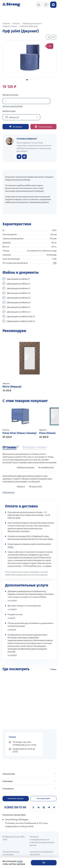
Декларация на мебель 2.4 (17, 302)
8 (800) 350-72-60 (15, 807)
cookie (20, 861)
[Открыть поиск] (39, 5)
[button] (27, 80)
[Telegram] (49, 807)
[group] (29, 59)
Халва (10, 547)
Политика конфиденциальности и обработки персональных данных (42, 841)
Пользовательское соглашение (11, 853)
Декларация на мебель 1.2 (16, 284)
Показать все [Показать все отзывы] (8, 492)
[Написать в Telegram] (19, 157)
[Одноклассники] (33, 807)
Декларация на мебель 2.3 (17, 298)
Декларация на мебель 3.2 (17, 312)
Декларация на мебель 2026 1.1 (19, 316)
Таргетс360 (35, 854)
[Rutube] (54, 807)
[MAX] (44, 807)
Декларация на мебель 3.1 (16, 307)
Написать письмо (16, 798)
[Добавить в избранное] (54, 37)
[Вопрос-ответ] (36, 447)
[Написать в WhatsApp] (24, 157)
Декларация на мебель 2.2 (17, 293)
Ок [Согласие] (44, 863)
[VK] (39, 807)
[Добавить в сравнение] (49, 37)
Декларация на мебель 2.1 (16, 288)
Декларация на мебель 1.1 (16, 279)
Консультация (43, 798)
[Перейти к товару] (29, 364)
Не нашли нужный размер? (13, 106)
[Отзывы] (10, 447)
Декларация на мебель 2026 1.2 (19, 321)
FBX (55, 263)
